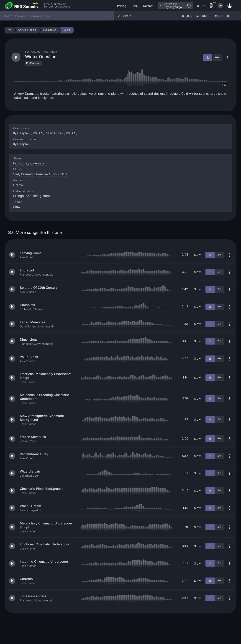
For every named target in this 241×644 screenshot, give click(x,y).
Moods (201, 16)
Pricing (122, 6)
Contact (148, 6)
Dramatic (28, 174)
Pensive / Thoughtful (52, 174)
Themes (215, 16)
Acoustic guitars (38, 196)
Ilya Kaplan (21, 144)
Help (135, 6)
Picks (229, 16)
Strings (18, 196)
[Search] (110, 16)
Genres (187, 16)
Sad (16, 174)
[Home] (9, 30)
